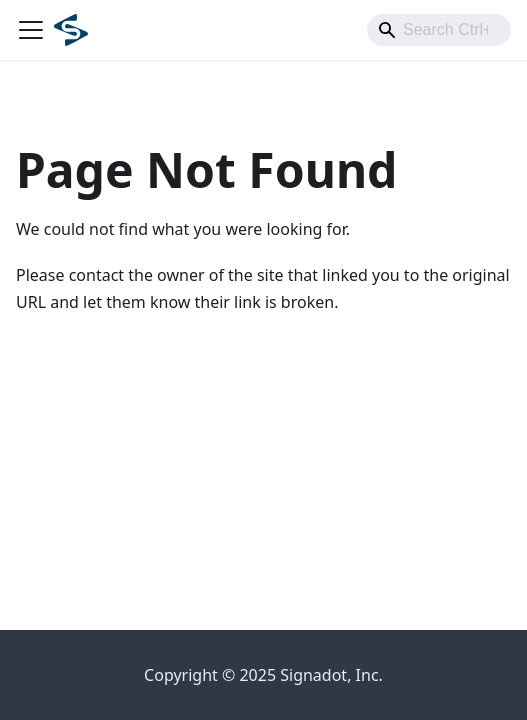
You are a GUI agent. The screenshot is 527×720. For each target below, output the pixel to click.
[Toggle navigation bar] (31, 30)
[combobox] (439, 30)
